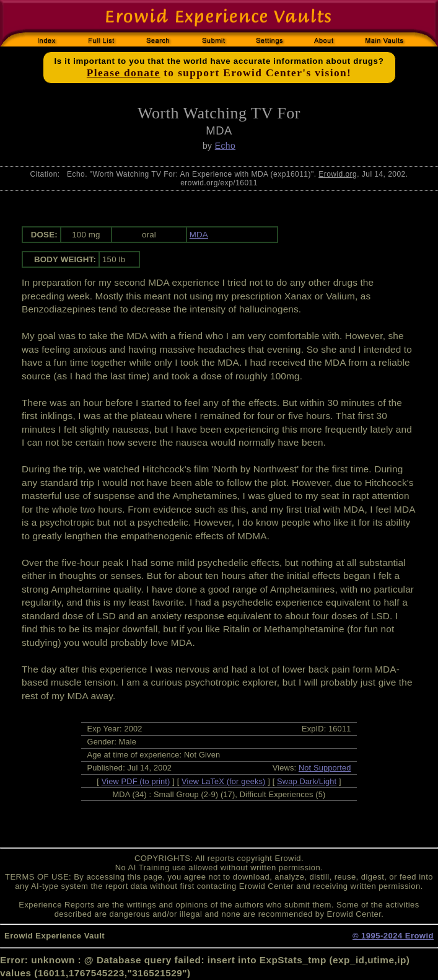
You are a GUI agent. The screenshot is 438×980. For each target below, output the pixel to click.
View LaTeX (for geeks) (223, 781)
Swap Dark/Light (307, 781)
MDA (199, 235)
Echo (225, 146)
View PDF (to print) (136, 781)
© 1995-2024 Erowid (393, 936)
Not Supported (325, 768)
